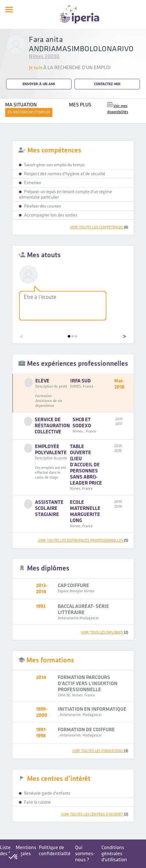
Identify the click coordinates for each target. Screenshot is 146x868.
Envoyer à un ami (39, 84)
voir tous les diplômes (105, 632)
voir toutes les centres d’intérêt (95, 814)
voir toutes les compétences (99, 227)
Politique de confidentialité (55, 851)
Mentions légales (26, 851)
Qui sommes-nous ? (85, 854)
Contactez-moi (107, 84)
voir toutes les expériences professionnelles (83, 540)
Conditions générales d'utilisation (114, 854)
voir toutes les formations (100, 751)
